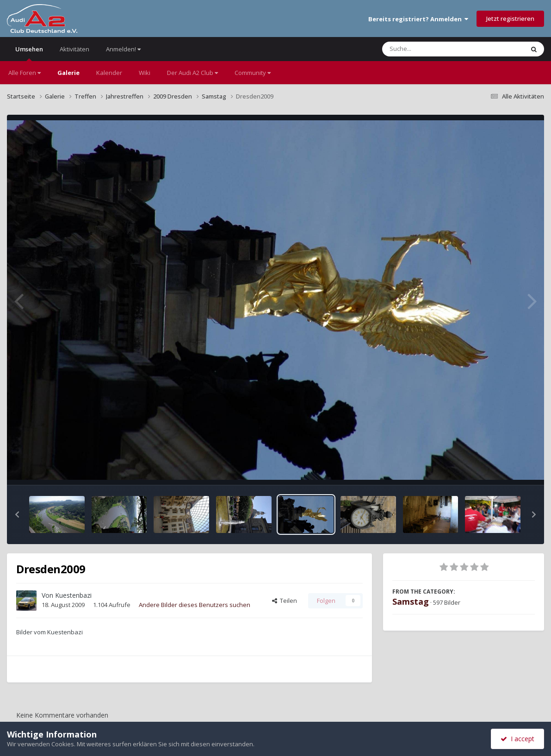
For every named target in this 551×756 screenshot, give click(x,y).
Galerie (68, 73)
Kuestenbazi (73, 595)
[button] (17, 514)
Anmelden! (123, 49)
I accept (517, 739)
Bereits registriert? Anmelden (418, 19)
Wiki (145, 73)
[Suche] (434, 49)
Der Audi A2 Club (192, 73)
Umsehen (29, 53)
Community (253, 73)
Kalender (109, 73)
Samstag (411, 601)
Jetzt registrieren (510, 19)
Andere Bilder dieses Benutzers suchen (195, 605)
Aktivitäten (74, 49)
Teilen (285, 601)
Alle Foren (25, 73)
